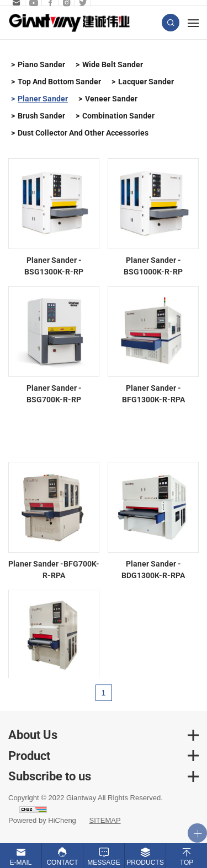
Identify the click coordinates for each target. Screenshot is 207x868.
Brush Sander (41, 116)
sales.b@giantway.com (15, 3)
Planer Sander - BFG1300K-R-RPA (153, 394)
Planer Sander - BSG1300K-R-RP (54, 266)
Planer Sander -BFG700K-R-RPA (54, 594)
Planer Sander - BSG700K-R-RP (54, 394)
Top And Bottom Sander (59, 82)
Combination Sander (118, 116)
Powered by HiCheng (42, 820)
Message (104, 862)
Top (187, 862)
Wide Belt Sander (113, 64)
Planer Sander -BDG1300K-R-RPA (153, 594)
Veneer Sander (111, 99)
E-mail (20, 862)
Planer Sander (43, 99)
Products (145, 862)
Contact (62, 862)
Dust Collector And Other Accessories (83, 133)
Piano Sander (41, 64)
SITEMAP (105, 820)
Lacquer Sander (146, 82)
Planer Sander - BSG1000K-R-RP (153, 266)
